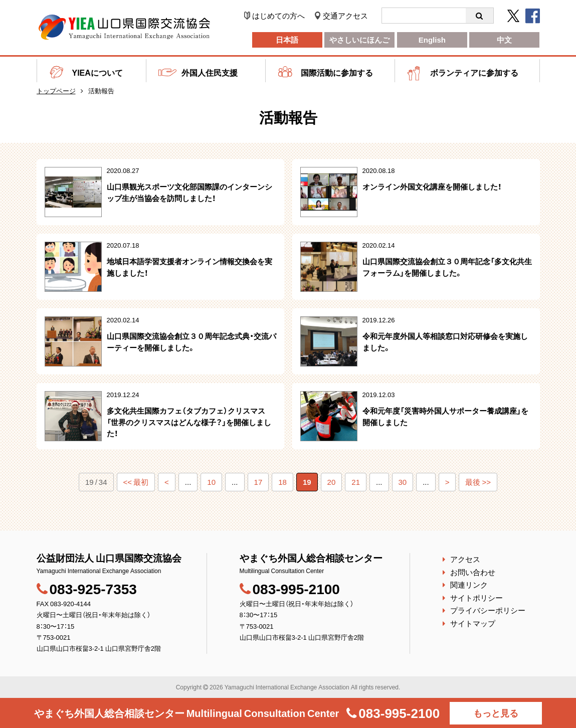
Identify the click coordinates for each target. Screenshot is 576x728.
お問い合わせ (473, 572)
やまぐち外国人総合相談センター (187, 713)
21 (356, 482)
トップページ (56, 90)
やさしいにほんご (359, 40)
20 (332, 482)
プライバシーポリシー (488, 610)
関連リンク (469, 585)
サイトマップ (473, 623)
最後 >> (478, 482)
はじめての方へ (278, 16)
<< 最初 (136, 482)
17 (258, 482)
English (432, 40)
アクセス (465, 559)
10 (211, 482)
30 (403, 482)
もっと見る (496, 713)
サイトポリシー (476, 598)
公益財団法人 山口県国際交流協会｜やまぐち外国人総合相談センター (124, 27)
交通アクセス (345, 16)
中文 (504, 40)
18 (282, 482)
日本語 (287, 40)
